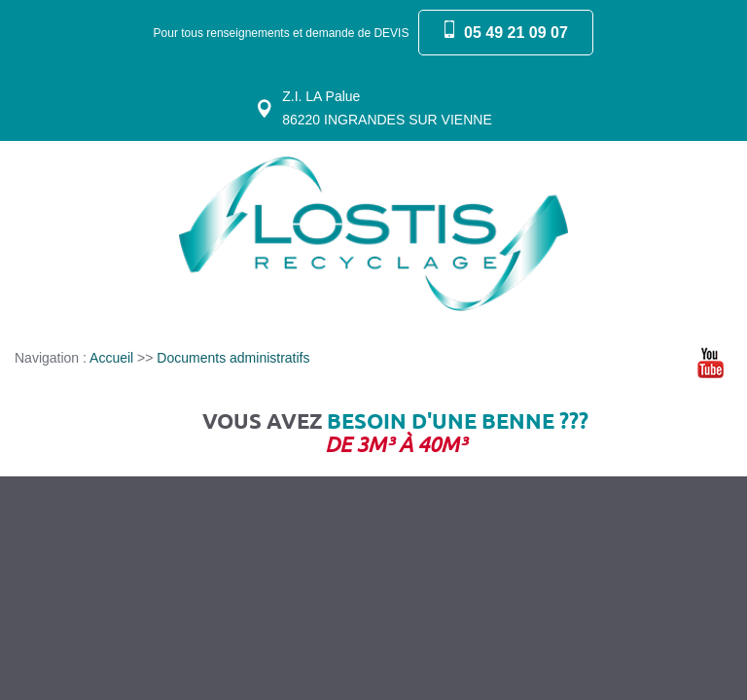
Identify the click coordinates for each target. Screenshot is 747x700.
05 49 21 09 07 (516, 33)
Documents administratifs (233, 358)
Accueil (111, 358)
